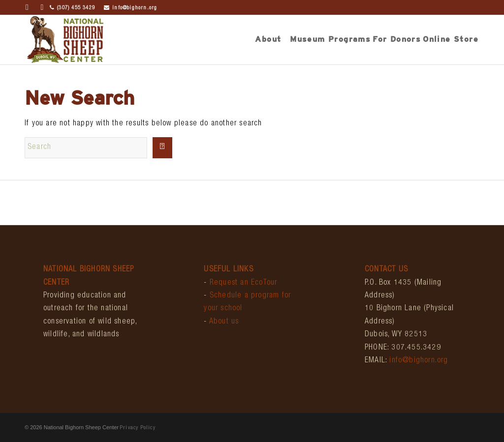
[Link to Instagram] (42, 7)
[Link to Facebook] (27, 7)
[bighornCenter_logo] (65, 40)
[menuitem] (268, 40)
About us (224, 322)
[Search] (86, 148)
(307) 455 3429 (72, 8)
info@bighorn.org (130, 8)
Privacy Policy (138, 428)
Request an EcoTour (244, 283)
